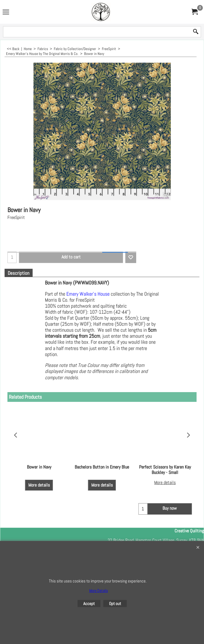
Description (19, 273)
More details (39, 480)
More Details (99, 590)
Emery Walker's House (88, 294)
